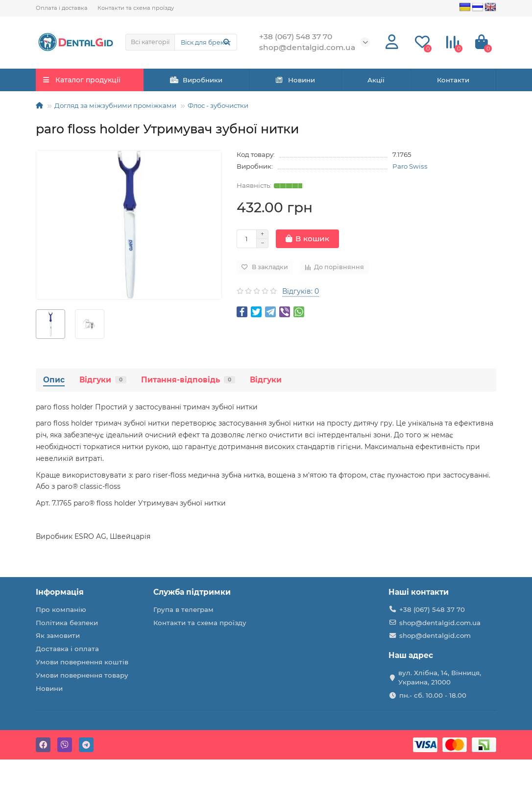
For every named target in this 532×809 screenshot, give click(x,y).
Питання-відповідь (188, 380)
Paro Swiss (410, 166)
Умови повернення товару (82, 675)
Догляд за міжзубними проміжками (115, 105)
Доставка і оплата (67, 649)
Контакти (453, 80)
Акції (376, 80)
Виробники (196, 80)
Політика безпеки (67, 623)
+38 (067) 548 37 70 (432, 609)
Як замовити (58, 635)
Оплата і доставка (62, 8)
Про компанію (61, 609)
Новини (295, 80)
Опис (54, 380)
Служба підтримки (192, 592)
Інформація (60, 592)
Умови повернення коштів (82, 662)
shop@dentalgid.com (435, 635)
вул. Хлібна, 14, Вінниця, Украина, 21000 (440, 677)
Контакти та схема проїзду (136, 8)
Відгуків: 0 (301, 291)
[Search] (206, 42)
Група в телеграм (183, 609)
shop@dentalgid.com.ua (440, 623)
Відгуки (103, 380)
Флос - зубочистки (218, 105)
